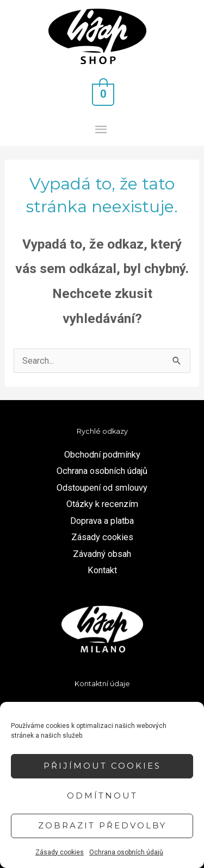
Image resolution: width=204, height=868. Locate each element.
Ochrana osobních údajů (126, 852)
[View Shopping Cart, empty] (102, 94)
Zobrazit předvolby (102, 825)
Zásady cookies (60, 852)
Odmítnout (102, 796)
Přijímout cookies (102, 766)
